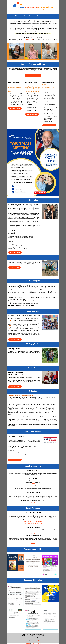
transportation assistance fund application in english (33, 521)
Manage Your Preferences (36, 643)
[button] (33, 76)
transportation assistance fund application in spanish (33, 523)
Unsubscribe (27, 643)
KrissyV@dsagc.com (29, 39)
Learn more (33, 476)
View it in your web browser (40, 640)
